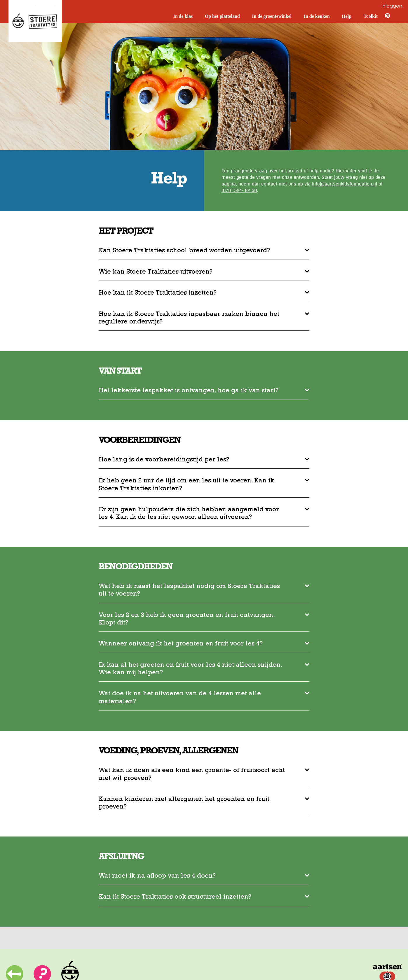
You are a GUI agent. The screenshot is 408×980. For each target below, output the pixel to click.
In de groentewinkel (272, 16)
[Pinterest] (385, 17)
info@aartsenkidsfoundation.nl (345, 184)
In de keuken (317, 16)
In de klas (183, 16)
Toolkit (371, 16)
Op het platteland (222, 16)
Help (347, 16)
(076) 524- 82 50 (239, 190)
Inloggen (392, 6)
